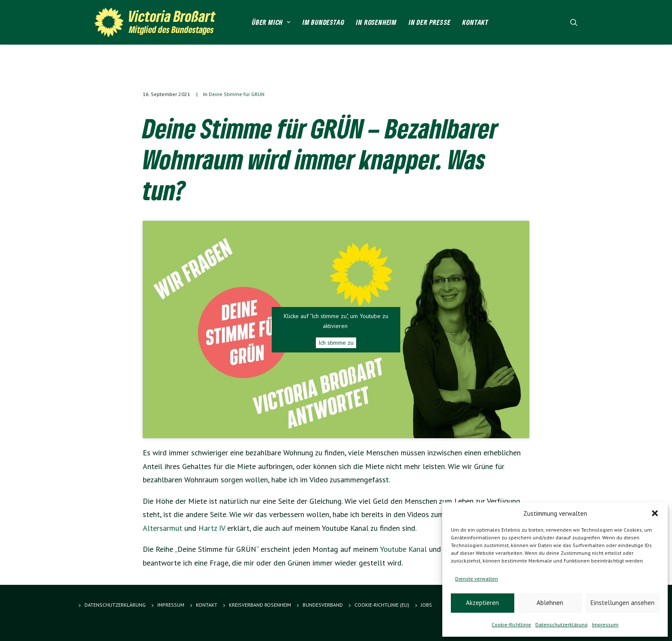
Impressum (605, 624)
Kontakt (475, 22)
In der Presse (430, 22)
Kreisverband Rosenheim (260, 605)
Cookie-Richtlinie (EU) (382, 605)
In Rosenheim (376, 22)
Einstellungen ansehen (622, 603)
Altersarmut (162, 528)
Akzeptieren (482, 603)
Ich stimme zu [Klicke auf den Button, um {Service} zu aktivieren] (336, 343)
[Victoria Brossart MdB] (159, 22)
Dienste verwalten (477, 579)
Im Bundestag (324, 22)
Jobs (426, 605)
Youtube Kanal (403, 549)
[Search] (574, 22)
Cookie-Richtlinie (511, 624)
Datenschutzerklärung (561, 624)
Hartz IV (212, 528)
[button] (655, 513)
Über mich (271, 22)
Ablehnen (550, 603)
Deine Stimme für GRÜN (237, 94)
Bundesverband (323, 605)
